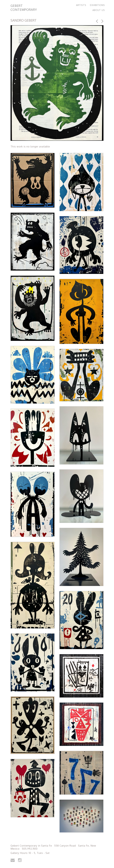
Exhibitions (97, 5)
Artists (81, 5)
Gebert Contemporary (24, 8)
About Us (99, 10)
